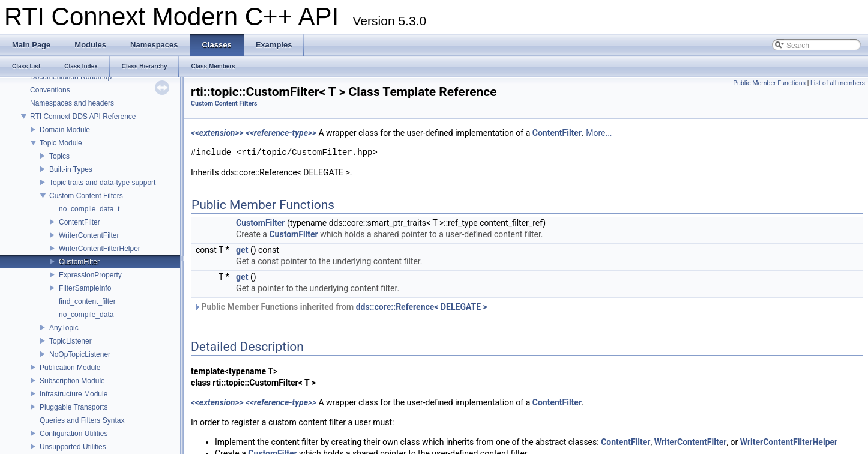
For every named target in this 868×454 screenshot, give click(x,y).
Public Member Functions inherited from (341, 307)
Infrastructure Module (74, 394)
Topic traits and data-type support (102, 183)
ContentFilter (80, 222)
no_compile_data (86, 315)
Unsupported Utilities (73, 447)
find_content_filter (87, 301)
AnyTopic (64, 328)
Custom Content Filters (86, 196)
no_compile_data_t (89, 209)
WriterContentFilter (89, 235)
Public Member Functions (769, 83)
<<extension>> (217, 133)
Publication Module (70, 368)
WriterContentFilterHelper (100, 249)
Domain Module (65, 130)
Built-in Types (71, 169)
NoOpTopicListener (80, 354)
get (242, 250)
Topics (59, 156)
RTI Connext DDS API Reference (83, 117)
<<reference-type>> (281, 133)
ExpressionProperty (90, 275)
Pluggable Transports (74, 407)
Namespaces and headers (72, 103)
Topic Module (61, 143)
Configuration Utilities (74, 434)
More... (599, 133)
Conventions (50, 90)
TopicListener (71, 341)
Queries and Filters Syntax (82, 420)
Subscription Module (72, 381)
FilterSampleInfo (85, 288)
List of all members (838, 83)
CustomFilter (79, 262)
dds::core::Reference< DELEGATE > (422, 307)
